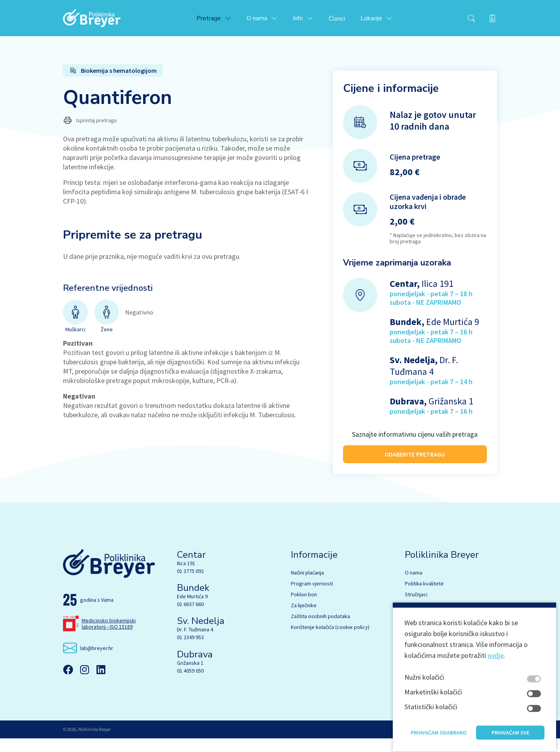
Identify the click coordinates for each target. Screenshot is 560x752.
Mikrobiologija (421, 630)
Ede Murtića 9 (192, 610)
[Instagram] (84, 683)
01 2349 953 (190, 651)
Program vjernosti (312, 597)
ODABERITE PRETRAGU (415, 457)
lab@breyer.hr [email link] (97, 662)
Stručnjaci (416, 608)
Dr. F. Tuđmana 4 (195, 643)
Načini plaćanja (307, 586)
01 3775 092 (190, 585)
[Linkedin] (101, 683)
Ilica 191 (186, 577)
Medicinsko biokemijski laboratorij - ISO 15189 (109, 637)
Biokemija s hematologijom (436, 619)
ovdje (496, 698)
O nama (414, 586)
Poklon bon (304, 608)
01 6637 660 (190, 618)
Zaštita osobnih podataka (320, 630)
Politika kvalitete (424, 597)
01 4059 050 (190, 684)
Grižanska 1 (190, 676)
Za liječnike (304, 619)
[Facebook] (68, 683)
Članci (345, 20)
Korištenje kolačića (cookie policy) (330, 641)
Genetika (415, 641)
